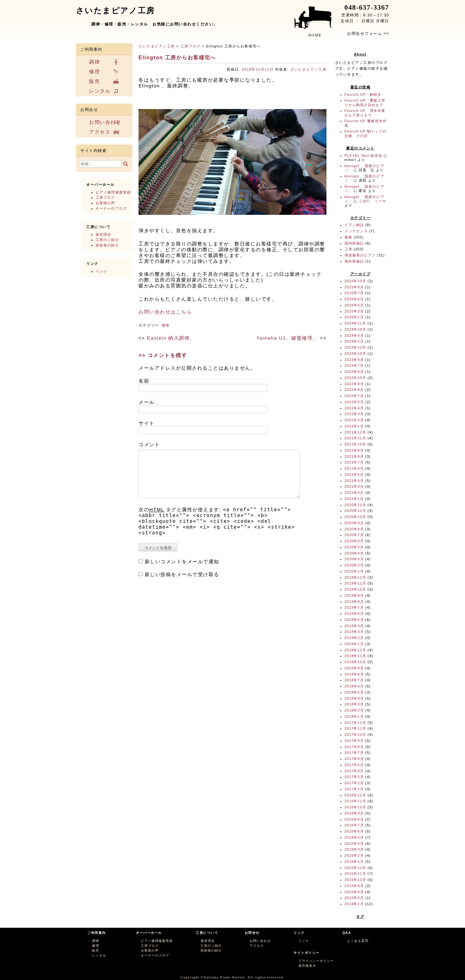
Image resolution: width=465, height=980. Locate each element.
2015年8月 (354, 892)
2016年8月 (354, 819)
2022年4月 (354, 408)
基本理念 (103, 235)
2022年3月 (354, 414)
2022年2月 (354, 420)
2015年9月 (354, 886)
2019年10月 (356, 589)
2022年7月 (354, 396)
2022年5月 (354, 402)
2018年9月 (354, 668)
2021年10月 (356, 444)
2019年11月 (356, 583)
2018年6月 (354, 686)
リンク (101, 271)
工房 (348, 249)
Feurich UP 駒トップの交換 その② (366, 133)
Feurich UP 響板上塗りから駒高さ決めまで (365, 102)
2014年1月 (354, 904)
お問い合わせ (105, 122)
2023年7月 (354, 365)
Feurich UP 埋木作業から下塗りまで (365, 113)
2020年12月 (356, 505)
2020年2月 (354, 565)
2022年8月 (354, 390)
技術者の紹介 (107, 245)
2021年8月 (354, 456)
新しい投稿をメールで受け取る (182, 574)
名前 (144, 381)
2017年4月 (354, 771)
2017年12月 (356, 723)
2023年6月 (354, 372)
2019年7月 (354, 607)
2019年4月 (354, 626)
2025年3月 (354, 311)
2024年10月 (356, 329)
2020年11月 (356, 511)
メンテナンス (356, 231)
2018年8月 (354, 674)
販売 (94, 81)
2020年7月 (354, 535)
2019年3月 (354, 632)
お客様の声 (105, 203)
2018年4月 (354, 698)
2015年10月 (356, 880)
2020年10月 (356, 517)
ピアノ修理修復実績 (113, 192)
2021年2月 (354, 493)
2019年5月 (354, 620)
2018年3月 (354, 704)
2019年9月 (354, 595)
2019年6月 (354, 614)
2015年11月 (356, 874)
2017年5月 (354, 765)
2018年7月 (354, 680)
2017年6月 (354, 759)
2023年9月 (354, 360)
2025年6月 (354, 299)
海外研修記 (354, 261)
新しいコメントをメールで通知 (182, 561)
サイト (147, 423)
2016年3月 (354, 849)
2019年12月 (356, 577)
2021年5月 (354, 475)
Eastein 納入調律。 (171, 338)
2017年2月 (354, 783)
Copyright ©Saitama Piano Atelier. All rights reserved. (232, 977)
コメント (149, 444)
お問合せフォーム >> (368, 34)
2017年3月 (354, 777)
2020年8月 (354, 529)
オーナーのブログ (111, 208)
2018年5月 (354, 692)
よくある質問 (358, 941)
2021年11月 (356, 438)
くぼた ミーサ (372, 201)
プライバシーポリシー (316, 961)
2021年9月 (354, 450)
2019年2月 (354, 638)
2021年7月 (354, 462)
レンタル (100, 91)
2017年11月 (356, 728)
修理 (94, 71)
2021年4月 (354, 481)
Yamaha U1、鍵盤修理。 (287, 338)
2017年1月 (354, 789)
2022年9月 (354, 384)
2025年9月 (354, 287)
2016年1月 (354, 862)
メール (147, 402)
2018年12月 (356, 650)
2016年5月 (354, 837)
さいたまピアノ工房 (157, 46)
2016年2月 (354, 855)
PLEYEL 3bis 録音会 (363, 155)
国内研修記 (354, 243)
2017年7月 (354, 753)
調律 (94, 62)
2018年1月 (354, 716)
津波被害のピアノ (360, 255)
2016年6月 (354, 831)
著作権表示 (307, 966)
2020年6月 (354, 541)
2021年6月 (354, 468)
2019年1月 (354, 644)
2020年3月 (354, 559)
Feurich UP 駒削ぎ (363, 95)
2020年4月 (354, 553)
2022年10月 (356, 378)
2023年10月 (356, 354)
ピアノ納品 (354, 225)
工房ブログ (191, 46)
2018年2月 (354, 710)
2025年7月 (354, 293)
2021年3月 (354, 486)
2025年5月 (354, 305)
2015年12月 (356, 868)
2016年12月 (356, 795)
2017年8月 (354, 747)
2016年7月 (354, 825)
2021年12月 (356, 432)
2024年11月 (356, 323)
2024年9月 (354, 335)
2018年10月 (356, 662)
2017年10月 (356, 735)
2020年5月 (354, 547)
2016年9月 (354, 813)
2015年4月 (354, 898)
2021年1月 (354, 499)
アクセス (100, 132)
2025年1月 (354, 317)
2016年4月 (354, 844)
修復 (166, 325)
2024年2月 (354, 341)
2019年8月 (354, 602)
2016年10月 (356, 807)
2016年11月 (356, 801)
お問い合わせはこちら (165, 312)
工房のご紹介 (107, 240)
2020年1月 (354, 571)
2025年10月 (356, 281)
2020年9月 (354, 523)
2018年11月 (356, 656)
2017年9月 (354, 741)
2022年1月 (354, 426)
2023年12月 (356, 347)
